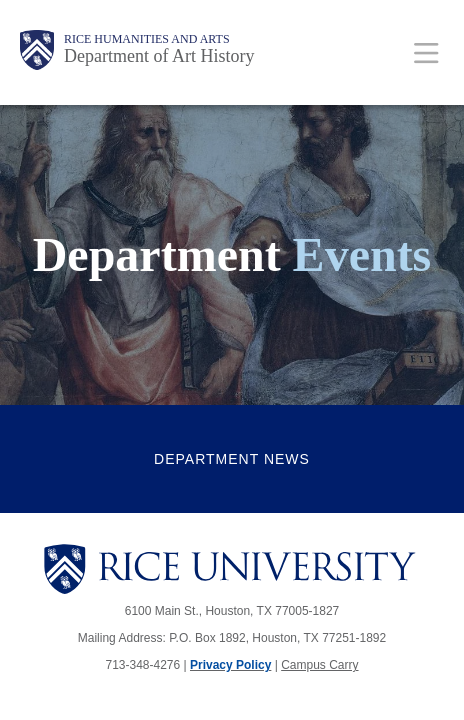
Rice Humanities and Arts (147, 39)
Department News (232, 459)
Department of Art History (159, 56)
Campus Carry (319, 665)
